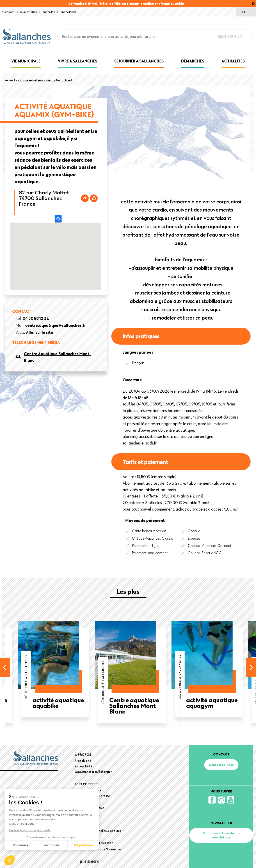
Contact (7, 12)
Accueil (10, 80)
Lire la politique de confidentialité (30, 830)
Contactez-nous (221, 765)
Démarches (193, 61)
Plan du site (83, 761)
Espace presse (68, 12)
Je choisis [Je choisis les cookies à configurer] (52, 845)
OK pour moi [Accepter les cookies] (83, 845)
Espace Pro (48, 12)
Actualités (233, 61)
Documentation (27, 12)
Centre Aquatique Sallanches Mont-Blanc (58, 357)
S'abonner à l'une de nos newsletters (221, 835)
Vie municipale (26, 61)
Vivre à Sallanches (78, 61)
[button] (9, 860)
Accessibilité (83, 766)
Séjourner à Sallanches (139, 61)
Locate (58, 219)
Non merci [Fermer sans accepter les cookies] (20, 845)
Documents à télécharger (93, 772)
